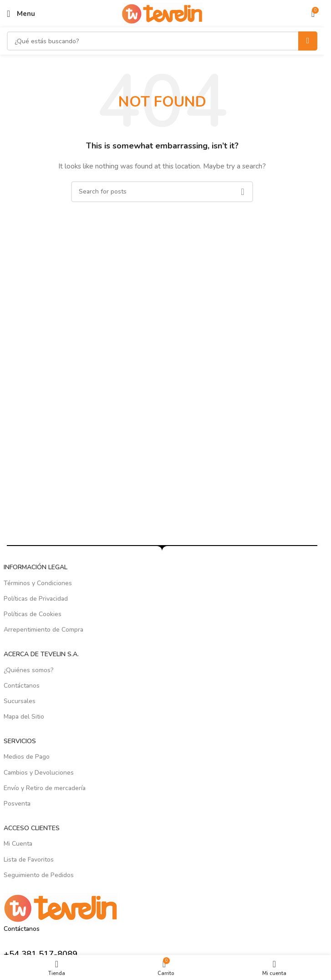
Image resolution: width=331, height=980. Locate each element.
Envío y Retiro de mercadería (45, 788)
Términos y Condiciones (38, 583)
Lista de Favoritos (29, 860)
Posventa (17, 804)
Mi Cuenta (18, 844)
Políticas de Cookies (33, 614)
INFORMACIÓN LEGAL (36, 567)
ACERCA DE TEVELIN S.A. (41, 654)
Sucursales (20, 701)
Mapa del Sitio (24, 717)
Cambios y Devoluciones (39, 773)
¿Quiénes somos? (29, 670)
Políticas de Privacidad (36, 599)
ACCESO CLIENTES (32, 828)
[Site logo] (162, 13)
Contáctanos (22, 686)
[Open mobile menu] (21, 14)
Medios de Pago (27, 757)
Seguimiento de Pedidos (39, 875)
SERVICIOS (20, 741)
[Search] (162, 41)
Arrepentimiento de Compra (43, 630)
